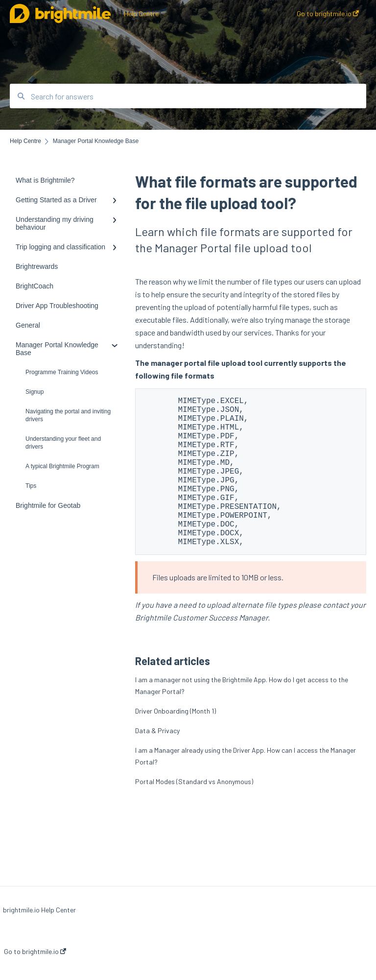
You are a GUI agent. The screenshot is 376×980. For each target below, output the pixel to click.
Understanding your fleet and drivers (63, 443)
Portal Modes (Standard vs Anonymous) (194, 815)
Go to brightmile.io (35, 952)
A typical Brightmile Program (62, 466)
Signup (35, 392)
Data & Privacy (157, 764)
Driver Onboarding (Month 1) (176, 744)
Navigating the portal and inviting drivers (68, 415)
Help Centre (141, 13)
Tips (31, 486)
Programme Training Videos (62, 372)
